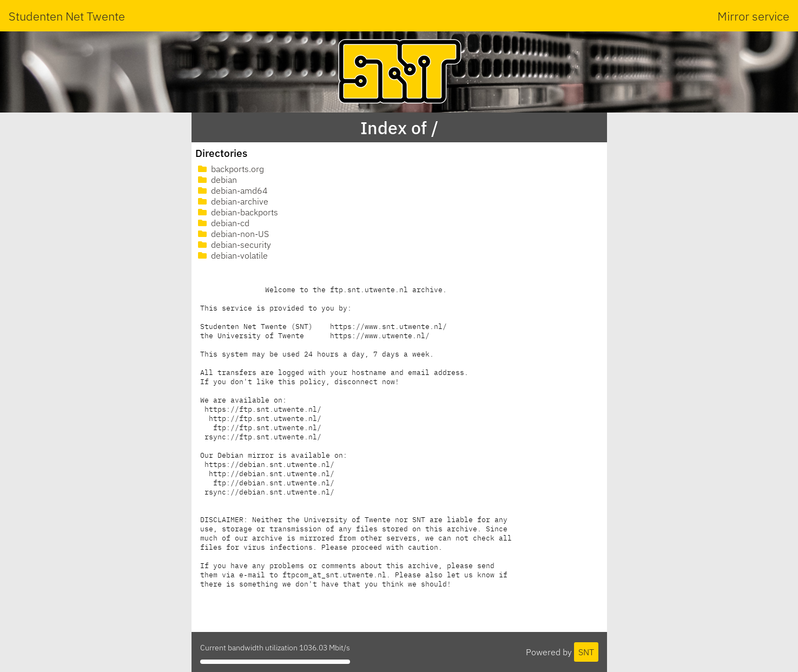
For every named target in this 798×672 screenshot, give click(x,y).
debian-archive (232, 201)
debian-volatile (232, 255)
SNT (586, 652)
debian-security (233, 245)
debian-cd (223, 223)
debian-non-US (232, 234)
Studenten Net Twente (67, 16)
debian (216, 180)
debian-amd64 (232, 190)
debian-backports (237, 212)
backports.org (230, 169)
